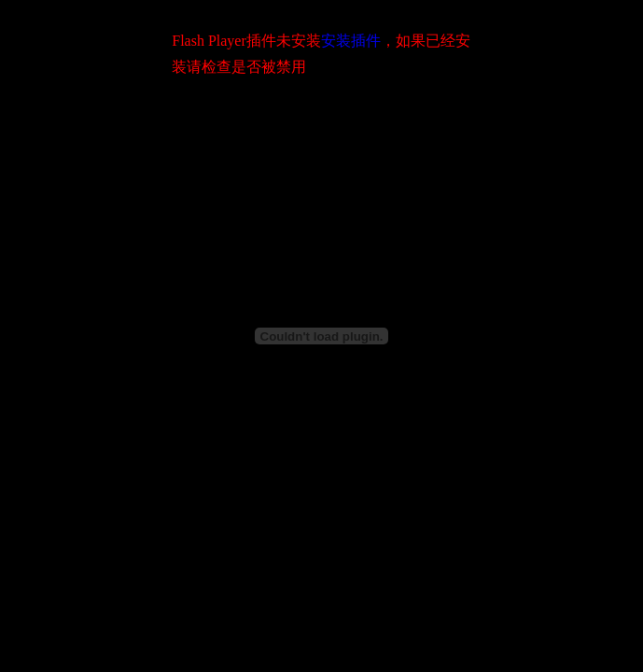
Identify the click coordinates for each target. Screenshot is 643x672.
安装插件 (351, 41)
